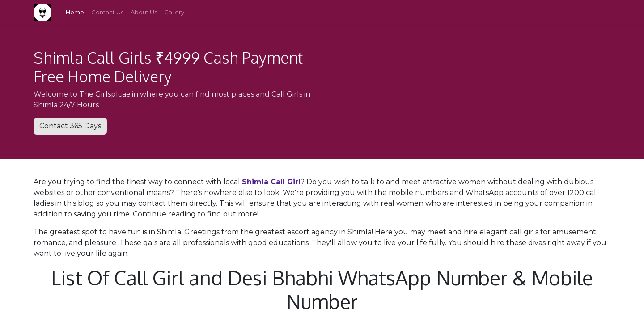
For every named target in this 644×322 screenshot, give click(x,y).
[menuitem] (75, 13)
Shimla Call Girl (271, 182)
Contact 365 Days (70, 126)
